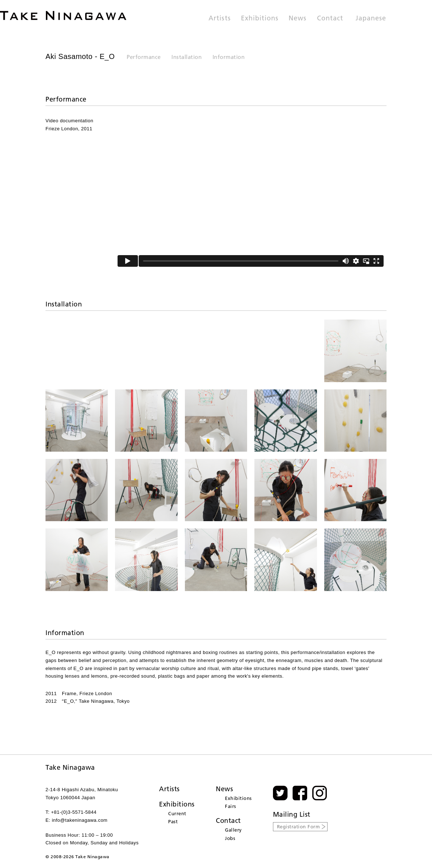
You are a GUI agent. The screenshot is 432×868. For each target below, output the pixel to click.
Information (229, 57)
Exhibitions (260, 19)
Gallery (233, 830)
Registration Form (299, 827)
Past (173, 821)
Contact (330, 19)
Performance (144, 57)
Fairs (231, 806)
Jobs (230, 838)
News (298, 19)
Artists (219, 19)
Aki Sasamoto (69, 56)
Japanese (371, 19)
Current (177, 813)
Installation (187, 57)
